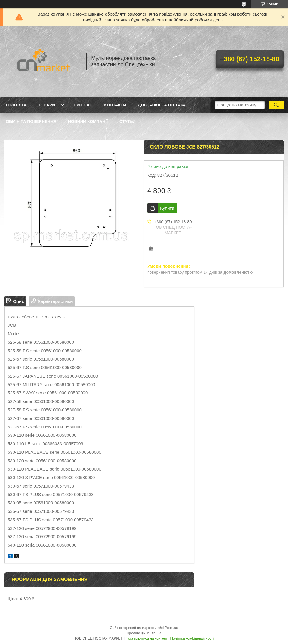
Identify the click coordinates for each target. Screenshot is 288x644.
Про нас (83, 105)
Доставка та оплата (161, 105)
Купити (167, 208)
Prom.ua (171, 628)
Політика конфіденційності (192, 638)
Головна (16, 105)
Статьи (128, 121)
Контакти (115, 105)
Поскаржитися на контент (146, 638)
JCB (39, 317)
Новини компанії (88, 121)
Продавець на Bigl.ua (144, 633)
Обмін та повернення (31, 121)
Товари (46, 105)
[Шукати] (276, 105)
